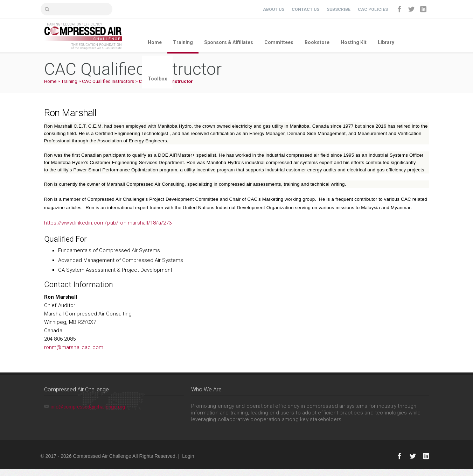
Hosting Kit (354, 42)
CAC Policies (373, 9)
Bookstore (317, 42)
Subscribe (339, 9)
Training (183, 42)
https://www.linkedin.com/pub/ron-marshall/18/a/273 (108, 223)
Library (386, 42)
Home (155, 42)
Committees (279, 42)
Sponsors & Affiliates (229, 42)
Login (188, 456)
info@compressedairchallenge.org (88, 407)
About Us (274, 9)
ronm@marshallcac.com (74, 347)
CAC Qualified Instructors (108, 81)
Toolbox (157, 79)
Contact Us (305, 9)
